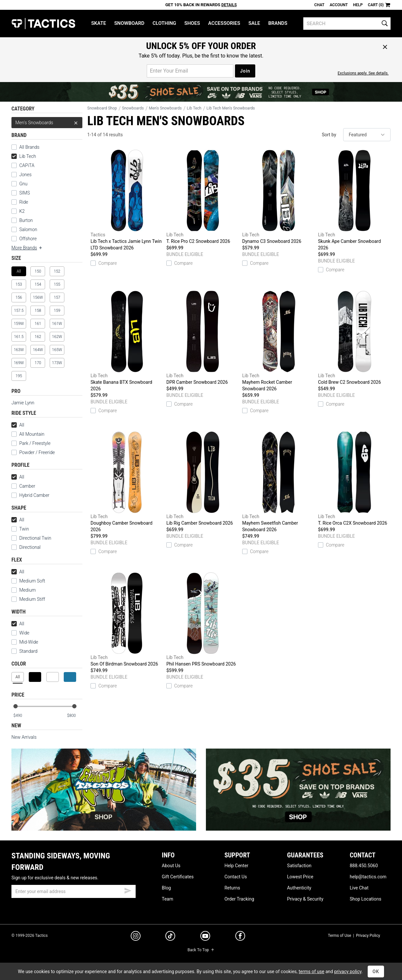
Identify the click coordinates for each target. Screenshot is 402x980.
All (18, 425)
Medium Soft (28, 581)
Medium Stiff (28, 599)
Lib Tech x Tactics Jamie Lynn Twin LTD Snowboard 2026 (127, 200)
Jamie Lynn (23, 403)
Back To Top (201, 950)
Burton (26, 220)
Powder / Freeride (37, 452)
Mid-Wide (29, 642)
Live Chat (359, 888)
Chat (319, 5)
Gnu (23, 184)
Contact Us (236, 877)
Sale (254, 23)
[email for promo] (190, 71)
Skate (99, 23)
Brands (278, 23)
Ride (24, 202)
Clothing (164, 23)
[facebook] (240, 937)
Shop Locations (366, 899)
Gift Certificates (178, 877)
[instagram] (136, 937)
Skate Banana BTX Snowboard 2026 (127, 341)
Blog (166, 888)
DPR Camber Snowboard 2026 (203, 338)
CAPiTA (27, 165)
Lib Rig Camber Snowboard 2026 (203, 479)
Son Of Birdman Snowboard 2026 (127, 619)
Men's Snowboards (47, 123)
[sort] (367, 135)
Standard (25, 651)
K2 (22, 211)
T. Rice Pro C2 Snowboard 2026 (203, 197)
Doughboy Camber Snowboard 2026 (127, 482)
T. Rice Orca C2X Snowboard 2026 (354, 479)
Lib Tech (24, 156)
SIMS (25, 193)
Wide (24, 633)
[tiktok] (170, 937)
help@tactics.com (368, 877)
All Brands (29, 147)
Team (167, 899)
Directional (30, 547)
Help (358, 5)
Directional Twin (35, 538)
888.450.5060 (364, 866)
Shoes (192, 23)
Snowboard (129, 23)
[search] (347, 24)
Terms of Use (339, 936)
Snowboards (133, 108)
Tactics (43, 24)
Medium (24, 590)
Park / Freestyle (35, 443)
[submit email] (128, 890)
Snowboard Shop (102, 108)
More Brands (27, 248)
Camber (27, 486)
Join (245, 71)
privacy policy (348, 972)
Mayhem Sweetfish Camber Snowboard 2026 (278, 482)
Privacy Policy (368, 936)
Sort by (329, 135)
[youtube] (205, 937)
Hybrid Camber (34, 495)
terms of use (311, 972)
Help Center (236, 866)
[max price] (75, 716)
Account (339, 5)
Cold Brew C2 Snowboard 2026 (354, 338)
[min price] (21, 716)
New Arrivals (24, 737)
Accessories (224, 23)
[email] (74, 891)
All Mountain (32, 434)
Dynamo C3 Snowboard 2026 (278, 197)
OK (376, 972)
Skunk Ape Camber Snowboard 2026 (354, 200)
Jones (25, 175)
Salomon (28, 229)
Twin (24, 529)
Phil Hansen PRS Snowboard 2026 (203, 619)
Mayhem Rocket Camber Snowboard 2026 (278, 341)
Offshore (28, 239)
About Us (171, 866)
